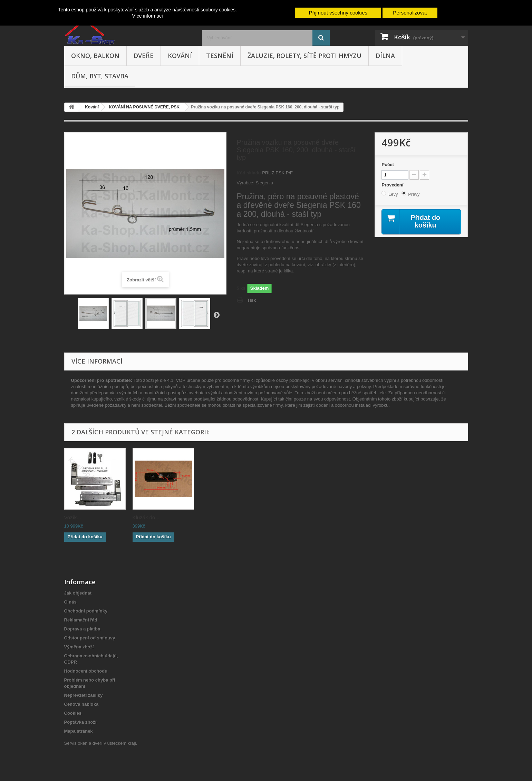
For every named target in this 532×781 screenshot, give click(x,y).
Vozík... (73, 517)
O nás (70, 602)
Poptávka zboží (80, 722)
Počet (388, 165)
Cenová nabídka (81, 704)
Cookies (73, 713)
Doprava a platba (82, 629)
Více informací (147, 16)
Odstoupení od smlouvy (90, 638)
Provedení (393, 185)
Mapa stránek (79, 731)
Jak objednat (78, 593)
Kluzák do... (146, 517)
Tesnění (220, 56)
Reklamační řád (81, 620)
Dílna (385, 56)
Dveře (144, 56)
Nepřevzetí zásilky (84, 695)
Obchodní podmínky (86, 611)
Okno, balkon (95, 56)
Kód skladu (249, 173)
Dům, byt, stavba (100, 76)
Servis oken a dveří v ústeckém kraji (100, 743)
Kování (180, 56)
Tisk (252, 300)
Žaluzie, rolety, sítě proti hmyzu (304, 56)
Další (216, 315)
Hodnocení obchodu (86, 671)
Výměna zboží (79, 647)
